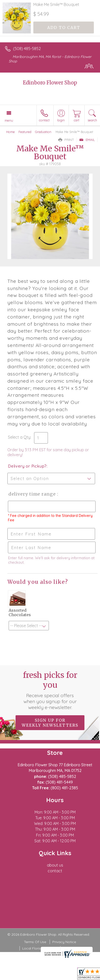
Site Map (70, 948)
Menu (9, 120)
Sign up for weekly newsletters (50, 723)
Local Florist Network (40, 948)
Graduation (43, 132)
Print (66, 140)
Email (87, 140)
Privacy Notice (64, 942)
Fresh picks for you (50, 690)
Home (10, 132)
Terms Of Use (35, 942)
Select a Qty (19, 437)
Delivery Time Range (32, 494)
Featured (25, 132)
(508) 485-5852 (27, 49)
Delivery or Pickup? (27, 466)
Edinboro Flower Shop (50, 83)
